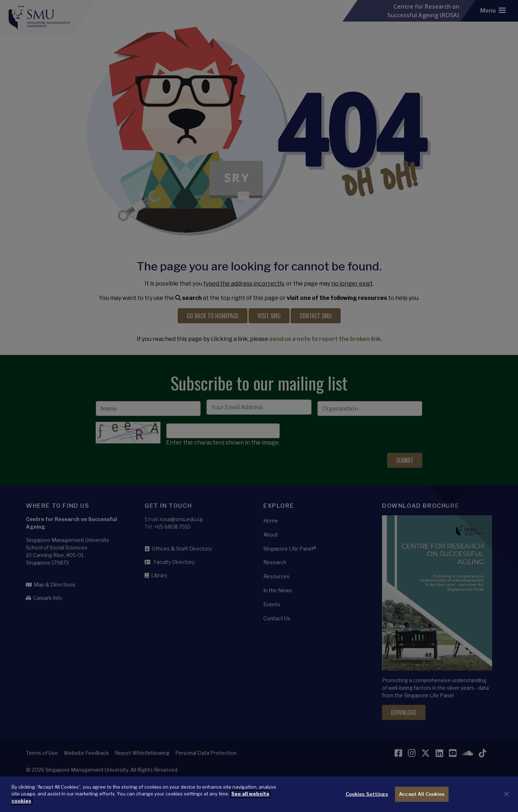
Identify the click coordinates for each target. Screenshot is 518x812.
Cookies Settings (367, 799)
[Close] (506, 799)
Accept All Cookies (422, 799)
